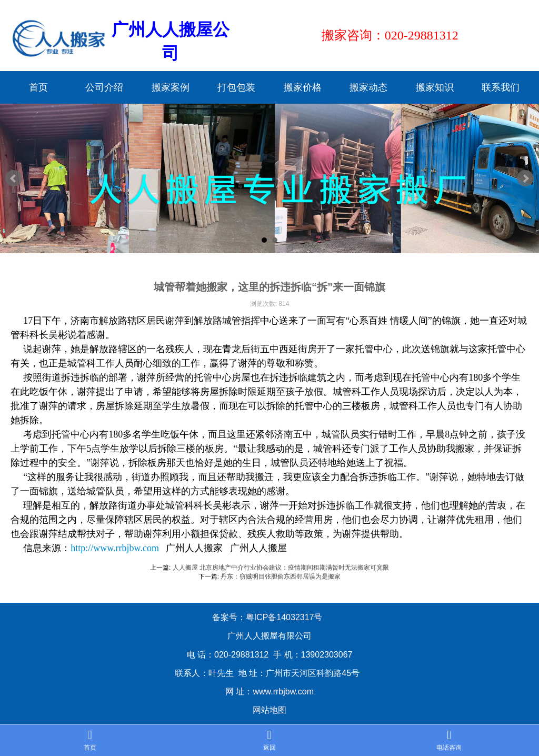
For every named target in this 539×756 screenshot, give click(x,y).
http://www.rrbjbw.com (115, 548)
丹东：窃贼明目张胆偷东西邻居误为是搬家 (281, 576)
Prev (14, 178)
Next (525, 178)
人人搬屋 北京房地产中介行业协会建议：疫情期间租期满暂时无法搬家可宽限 (281, 568)
